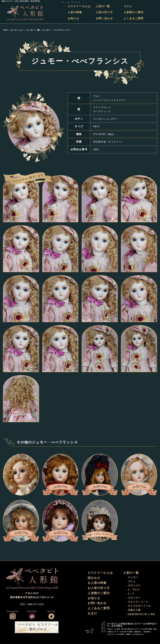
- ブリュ (131, 582)
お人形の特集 (97, 583)
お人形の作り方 (99, 588)
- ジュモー (132, 577)
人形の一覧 (103, 6)
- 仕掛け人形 (133, 610)
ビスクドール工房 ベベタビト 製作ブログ (37, 627)
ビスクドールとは (79, 6)
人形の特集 (75, 12)
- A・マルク (133, 590)
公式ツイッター (51, 616)
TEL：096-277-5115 (149, 1)
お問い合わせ (104, 18)
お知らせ (74, 18)
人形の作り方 (104, 12)
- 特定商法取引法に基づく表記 (141, 614)
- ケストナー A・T (137, 602)
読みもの (94, 578)
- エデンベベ (133, 586)
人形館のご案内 (134, 12)
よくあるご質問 (134, 18)
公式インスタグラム (13, 616)
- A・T (130, 594)
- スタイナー (133, 598)
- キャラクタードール (138, 606)
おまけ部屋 (91, 627)
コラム (128, 6)
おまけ (92, 614)
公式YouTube (32, 616)
